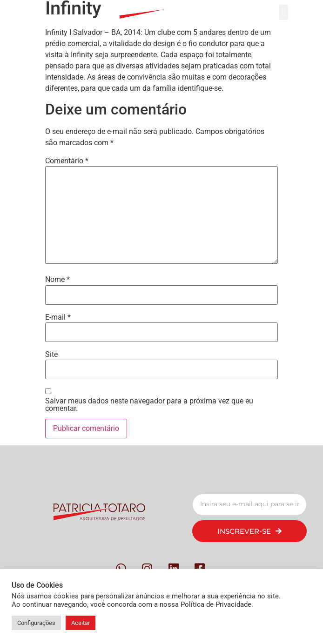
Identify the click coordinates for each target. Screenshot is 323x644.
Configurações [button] (36, 623)
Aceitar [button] (81, 623)
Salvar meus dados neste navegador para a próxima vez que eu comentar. (149, 405)
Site (51, 355)
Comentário (67, 161)
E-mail (58, 317)
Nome (57, 280)
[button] (284, 12)
